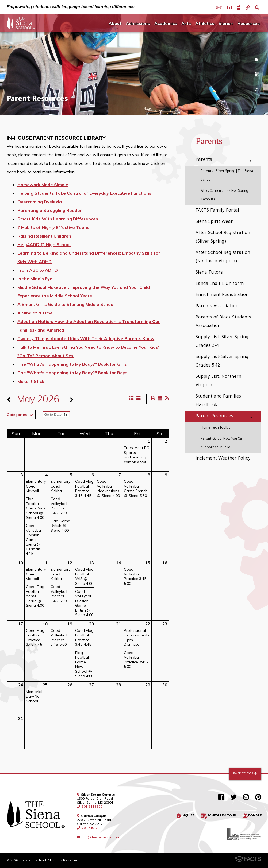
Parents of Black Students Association (223, 322)
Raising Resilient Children (44, 236)
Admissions (138, 23)
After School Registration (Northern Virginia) (223, 257)
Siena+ (226, 23)
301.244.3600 (90, 806)
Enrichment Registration (222, 295)
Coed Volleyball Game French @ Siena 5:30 (136, 489)
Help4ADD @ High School (44, 244)
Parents (204, 160)
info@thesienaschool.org (99, 837)
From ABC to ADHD (38, 270)
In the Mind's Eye (35, 279)
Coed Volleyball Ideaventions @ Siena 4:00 (108, 489)
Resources (249, 23)
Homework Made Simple (43, 185)
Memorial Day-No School (34, 696)
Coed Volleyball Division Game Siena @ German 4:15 (34, 540)
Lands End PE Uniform (220, 284)
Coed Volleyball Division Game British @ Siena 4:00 (84, 603)
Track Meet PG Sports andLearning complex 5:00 (137, 455)
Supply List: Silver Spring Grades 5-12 (222, 362)
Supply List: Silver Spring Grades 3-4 (222, 342)
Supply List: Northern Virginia (218, 381)
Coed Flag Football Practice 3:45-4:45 (84, 489)
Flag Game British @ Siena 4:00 (60, 526)
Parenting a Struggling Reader (50, 210)
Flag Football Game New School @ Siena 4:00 (36, 508)
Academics (166, 23)
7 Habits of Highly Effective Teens (53, 227)
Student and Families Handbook (218, 401)
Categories (21, 415)
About (115, 23)
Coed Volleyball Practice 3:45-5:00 (59, 506)
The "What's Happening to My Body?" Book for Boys (72, 373)
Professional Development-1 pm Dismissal (136, 638)
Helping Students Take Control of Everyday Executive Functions (84, 193)
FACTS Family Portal (217, 211)
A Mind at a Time (35, 313)
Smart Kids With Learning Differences (58, 219)
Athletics (205, 23)
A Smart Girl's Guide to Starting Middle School (66, 304)
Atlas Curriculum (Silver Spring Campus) (225, 196)
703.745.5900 (90, 828)
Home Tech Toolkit (216, 428)
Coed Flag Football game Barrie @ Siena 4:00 (35, 596)
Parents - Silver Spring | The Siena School (227, 176)
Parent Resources (214, 417)
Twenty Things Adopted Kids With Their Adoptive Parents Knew (86, 338)
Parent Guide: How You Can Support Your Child (222, 443)
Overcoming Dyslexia (40, 202)
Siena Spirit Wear (214, 222)
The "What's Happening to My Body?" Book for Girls (72, 364)
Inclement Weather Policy (223, 459)
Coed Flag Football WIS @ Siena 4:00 (84, 576)
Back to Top (245, 774)
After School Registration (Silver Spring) (223, 238)
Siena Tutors (209, 273)
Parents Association (217, 307)
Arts (186, 23)
